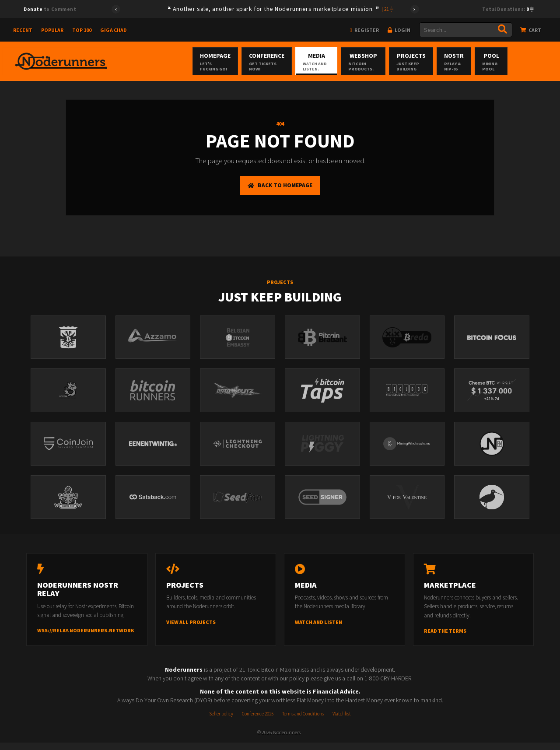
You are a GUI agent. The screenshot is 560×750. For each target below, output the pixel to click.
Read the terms (445, 638)
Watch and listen (318, 629)
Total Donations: (508, 9)
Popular (52, 30)
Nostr (488, 62)
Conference (250, 62)
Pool (536, 62)
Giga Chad (114, 30)
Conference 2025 (258, 721)
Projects (432, 62)
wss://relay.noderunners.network (86, 638)
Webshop (370, 62)
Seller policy (221, 721)
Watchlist (342, 721)
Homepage (192, 62)
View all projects (191, 629)
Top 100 (82, 30)
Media (309, 62)
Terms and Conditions (303, 721)
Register (364, 30)
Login (399, 30)
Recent (23, 30)
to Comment (50, 9)
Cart (531, 30)
